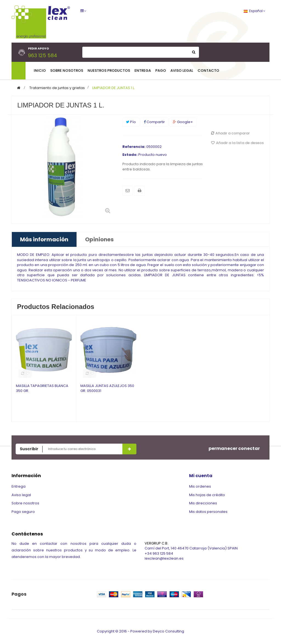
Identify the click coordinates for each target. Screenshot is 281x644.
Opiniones (99, 239)
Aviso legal (21, 495)
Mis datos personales (208, 512)
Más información (44, 239)
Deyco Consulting (168, 632)
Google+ (183, 122)
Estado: (130, 155)
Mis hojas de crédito (207, 495)
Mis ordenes (200, 486)
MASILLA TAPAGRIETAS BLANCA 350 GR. (42, 388)
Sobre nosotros (25, 503)
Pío (131, 122)
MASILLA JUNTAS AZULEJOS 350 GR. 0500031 (107, 388)
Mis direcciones (203, 503)
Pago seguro (23, 512)
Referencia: (134, 147)
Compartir (154, 122)
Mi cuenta (201, 476)
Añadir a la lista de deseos (237, 143)
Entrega (19, 486)
